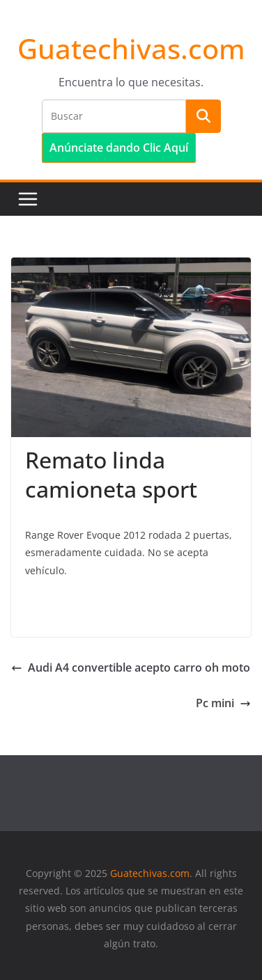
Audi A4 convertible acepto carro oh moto (131, 667)
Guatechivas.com (131, 48)
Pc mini (223, 703)
